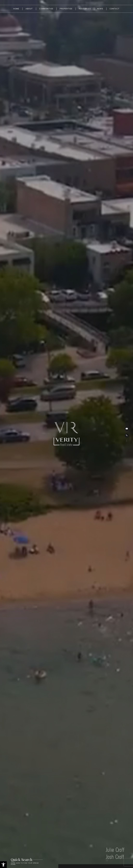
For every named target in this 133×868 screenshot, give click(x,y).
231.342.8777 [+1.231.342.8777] (127, 435)
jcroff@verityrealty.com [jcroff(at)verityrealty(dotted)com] (127, 429)
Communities (46, 9)
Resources (85, 9)
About (29, 9)
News (100, 9)
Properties (66, 9)
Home (16, 9)
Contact (115, 9)
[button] (3, 865)
